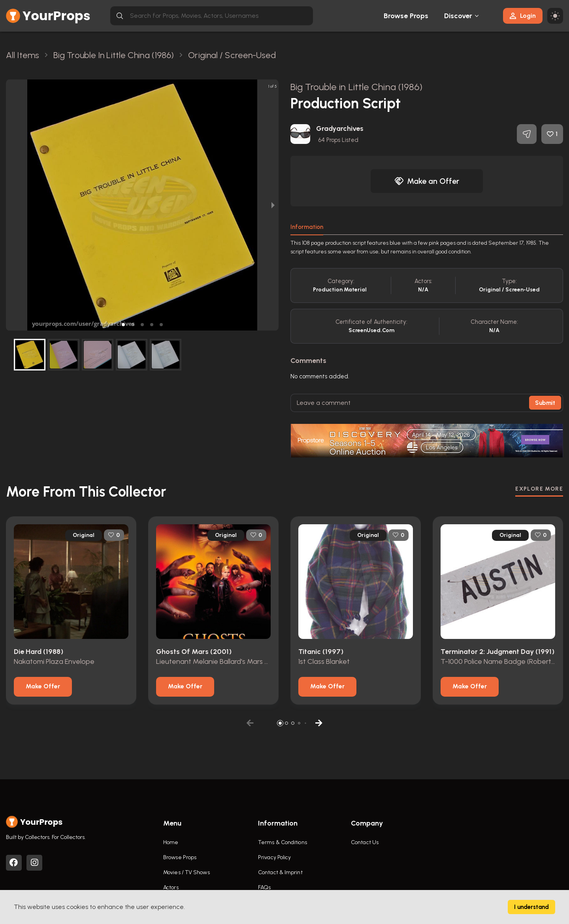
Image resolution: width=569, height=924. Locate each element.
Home (171, 842)
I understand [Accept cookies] (531, 907)
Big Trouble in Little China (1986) (356, 87)
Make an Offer (427, 181)
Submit (545, 403)
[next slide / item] (273, 205)
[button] (123, 325)
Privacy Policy (274, 857)
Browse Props (406, 16)
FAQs (264, 887)
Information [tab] (307, 227)
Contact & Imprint (280, 872)
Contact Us (365, 842)
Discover (458, 16)
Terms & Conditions (283, 842)
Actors (171, 887)
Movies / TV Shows (187, 872)
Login (523, 16)
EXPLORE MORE (539, 489)
